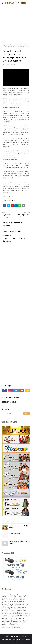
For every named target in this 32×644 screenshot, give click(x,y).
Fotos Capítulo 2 (14, 534)
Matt (5, 65)
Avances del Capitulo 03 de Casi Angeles (19, 542)
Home (7, 636)
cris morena (15, 45)
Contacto (25, 636)
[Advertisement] (16, 25)
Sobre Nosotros (15, 636)
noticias (14, 200)
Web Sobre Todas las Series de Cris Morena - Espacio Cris (16, 640)
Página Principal (7, 45)
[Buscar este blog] (12, 413)
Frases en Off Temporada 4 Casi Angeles (19, 527)
